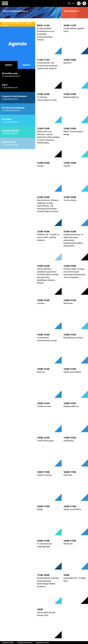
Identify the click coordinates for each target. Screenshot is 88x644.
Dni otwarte (71, 11)
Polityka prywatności (25, 643)
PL (69, 3)
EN (73, 3)
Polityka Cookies (8, 643)
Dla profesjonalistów (14, 11)
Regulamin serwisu (42, 643)
